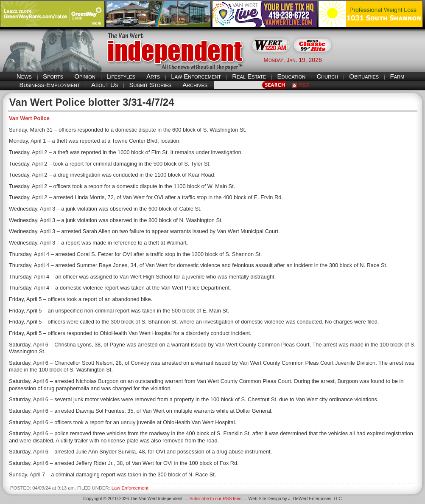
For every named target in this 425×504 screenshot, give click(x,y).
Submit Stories (150, 85)
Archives (195, 85)
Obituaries (364, 76)
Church (327, 76)
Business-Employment (50, 85)
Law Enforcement (196, 76)
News (24, 76)
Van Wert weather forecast (383, 59)
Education (291, 76)
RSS (304, 85)
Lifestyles (121, 76)
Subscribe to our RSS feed (215, 499)
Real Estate (249, 76)
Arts (153, 76)
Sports (53, 76)
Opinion (85, 76)
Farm (397, 76)
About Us (105, 85)
